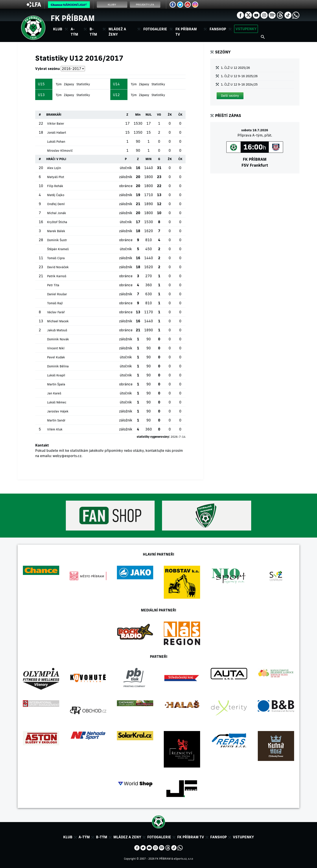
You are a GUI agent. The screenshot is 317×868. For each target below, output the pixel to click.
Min (138, 115)
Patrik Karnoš (57, 276)
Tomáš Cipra (56, 258)
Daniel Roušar (57, 294)
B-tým (102, 837)
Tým (59, 84)
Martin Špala (56, 384)
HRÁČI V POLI (56, 159)
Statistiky (83, 84)
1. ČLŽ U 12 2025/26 (235, 68)
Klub (68, 837)
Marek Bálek (56, 231)
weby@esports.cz (67, 456)
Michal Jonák (57, 213)
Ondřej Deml (56, 204)
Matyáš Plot (56, 177)
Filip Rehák (55, 186)
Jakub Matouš (57, 330)
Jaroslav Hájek (58, 411)
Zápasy (69, 84)
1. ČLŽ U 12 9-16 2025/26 (239, 76)
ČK (180, 115)
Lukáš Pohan (56, 142)
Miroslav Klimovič (60, 151)
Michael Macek (58, 321)
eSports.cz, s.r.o (183, 859)
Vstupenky (246, 29)
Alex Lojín (54, 168)
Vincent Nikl (56, 348)
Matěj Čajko (56, 195)
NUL (149, 115)
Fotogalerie (155, 29)
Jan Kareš (54, 393)
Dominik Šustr (57, 240)
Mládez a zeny (127, 837)
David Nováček (58, 267)
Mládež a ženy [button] (117, 32)
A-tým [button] (74, 32)
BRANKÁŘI (54, 115)
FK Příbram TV (186, 32)
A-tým (84, 837)
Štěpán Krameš (58, 249)
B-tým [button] (93, 32)
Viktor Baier (56, 124)
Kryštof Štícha (57, 222)
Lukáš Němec (57, 402)
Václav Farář (56, 312)
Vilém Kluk (55, 429)
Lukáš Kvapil (56, 375)
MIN (148, 159)
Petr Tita (53, 285)
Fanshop (218, 29)
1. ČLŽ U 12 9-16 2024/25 (239, 84)
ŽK (170, 115)
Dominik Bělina (58, 366)
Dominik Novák (58, 339)
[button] (230, 96)
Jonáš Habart (57, 133)
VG (159, 115)
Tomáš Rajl (55, 303)
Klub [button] (58, 29)
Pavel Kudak (56, 357)
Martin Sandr (56, 420)
